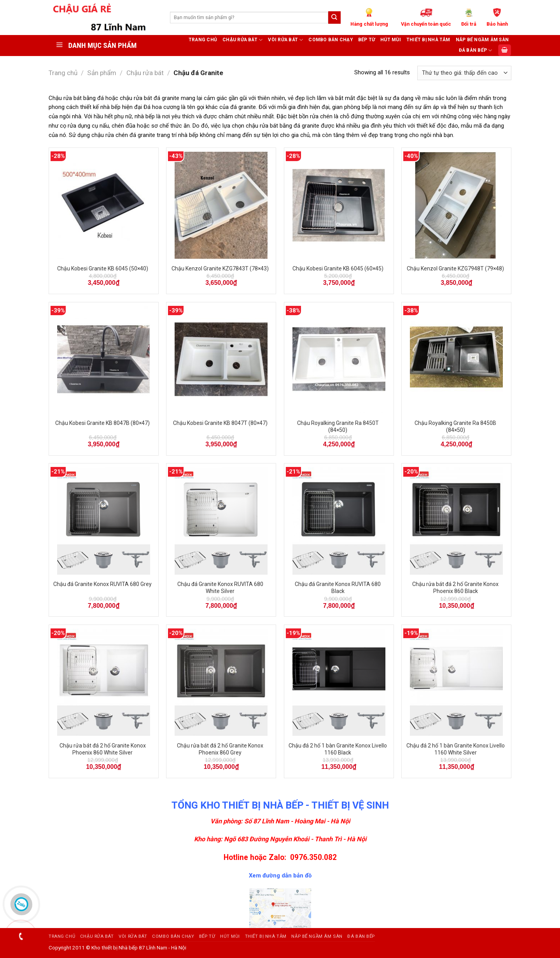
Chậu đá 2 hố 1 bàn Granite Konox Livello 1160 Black (338, 749)
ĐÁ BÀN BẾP (476, 50)
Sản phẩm (102, 73)
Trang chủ (203, 40)
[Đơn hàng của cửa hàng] (464, 73)
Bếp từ (367, 40)
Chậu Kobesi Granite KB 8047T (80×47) (220, 423)
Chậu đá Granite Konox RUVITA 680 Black (338, 588)
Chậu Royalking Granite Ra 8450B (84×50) (455, 426)
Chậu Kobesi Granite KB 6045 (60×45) (338, 268)
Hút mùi (391, 40)
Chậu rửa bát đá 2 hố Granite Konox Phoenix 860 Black (455, 588)
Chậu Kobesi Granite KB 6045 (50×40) (103, 268)
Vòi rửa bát (285, 40)
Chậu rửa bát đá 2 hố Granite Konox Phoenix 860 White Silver (103, 749)
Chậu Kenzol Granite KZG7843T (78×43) (220, 268)
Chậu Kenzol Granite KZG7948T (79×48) (455, 268)
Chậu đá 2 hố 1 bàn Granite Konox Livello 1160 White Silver (456, 749)
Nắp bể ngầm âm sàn (482, 40)
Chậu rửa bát (242, 40)
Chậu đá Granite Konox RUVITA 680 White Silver (220, 588)
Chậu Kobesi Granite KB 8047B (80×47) (102, 423)
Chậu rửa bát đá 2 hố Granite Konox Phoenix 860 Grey (220, 749)
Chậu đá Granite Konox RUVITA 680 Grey (102, 584)
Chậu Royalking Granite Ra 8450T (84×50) (338, 426)
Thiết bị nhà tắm (428, 40)
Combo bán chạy (330, 40)
